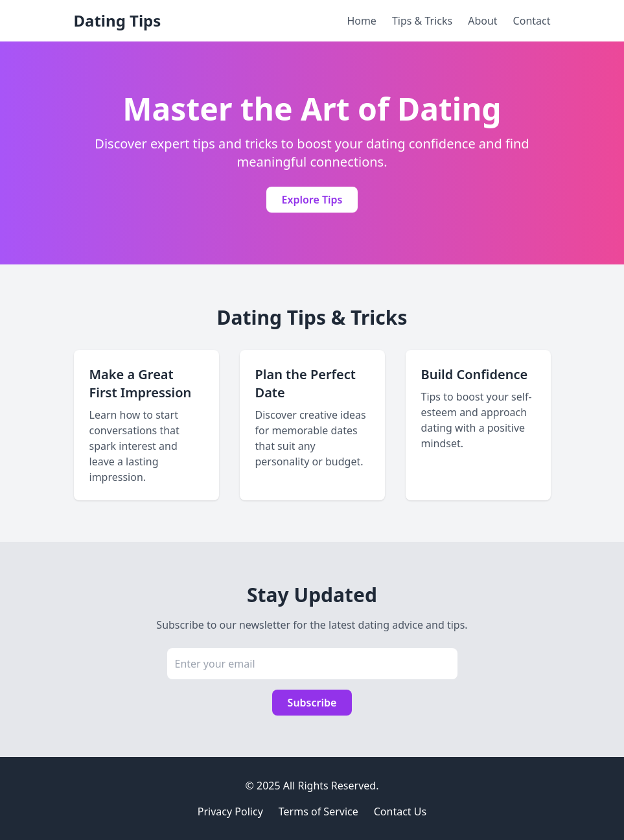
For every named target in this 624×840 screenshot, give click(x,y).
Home (362, 21)
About (482, 21)
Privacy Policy (230, 811)
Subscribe (312, 703)
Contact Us (400, 811)
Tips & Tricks (422, 21)
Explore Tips (312, 200)
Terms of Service (318, 811)
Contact (532, 21)
